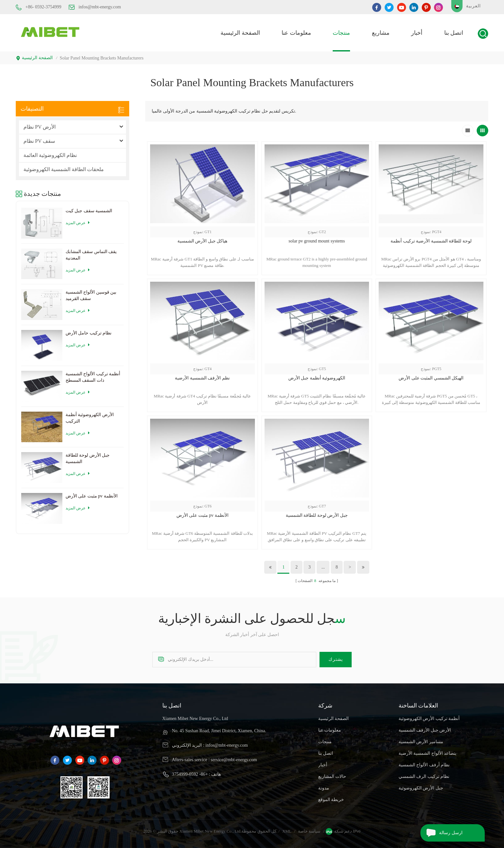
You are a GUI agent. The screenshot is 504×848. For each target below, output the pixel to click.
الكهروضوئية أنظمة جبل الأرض (317, 378)
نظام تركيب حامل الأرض (89, 333)
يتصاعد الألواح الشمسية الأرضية (428, 753)
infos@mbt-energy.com (95, 7)
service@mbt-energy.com (234, 760)
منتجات (341, 33)
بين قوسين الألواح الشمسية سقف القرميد (91, 295)
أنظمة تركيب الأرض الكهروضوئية (429, 719)
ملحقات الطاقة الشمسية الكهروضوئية (64, 169)
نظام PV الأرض (40, 127)
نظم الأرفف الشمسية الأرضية (202, 378)
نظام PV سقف (39, 141)
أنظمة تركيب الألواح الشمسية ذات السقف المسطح (93, 377)
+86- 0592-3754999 (39, 7)
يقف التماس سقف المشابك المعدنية (91, 255)
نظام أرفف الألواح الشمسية (424, 765)
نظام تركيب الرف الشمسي (424, 776)
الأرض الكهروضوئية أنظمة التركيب (90, 418)
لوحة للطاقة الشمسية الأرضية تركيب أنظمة (431, 241)
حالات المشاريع (332, 776)
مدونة (324, 788)
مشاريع (381, 33)
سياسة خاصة (309, 831)
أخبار (417, 33)
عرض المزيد (78, 223)
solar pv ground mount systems (317, 241)
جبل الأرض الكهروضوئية (421, 788)
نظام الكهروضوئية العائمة (50, 155)
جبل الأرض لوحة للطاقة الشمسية (317, 515)
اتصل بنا (454, 33)
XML (287, 831)
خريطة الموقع (331, 800)
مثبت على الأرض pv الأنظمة (203, 515)
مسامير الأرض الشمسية (421, 742)
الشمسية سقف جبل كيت (89, 211)
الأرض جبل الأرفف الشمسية (425, 730)
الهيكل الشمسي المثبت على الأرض (431, 378)
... (323, 567)
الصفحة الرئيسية (240, 33)
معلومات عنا (296, 33)
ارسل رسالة (441, 833)
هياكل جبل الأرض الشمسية (203, 241)
